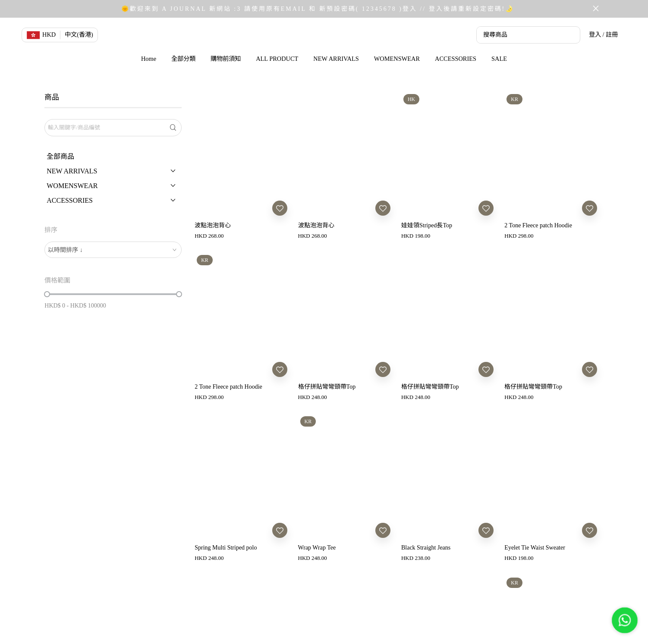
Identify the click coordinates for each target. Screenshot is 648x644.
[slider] (47, 294)
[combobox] (113, 250)
